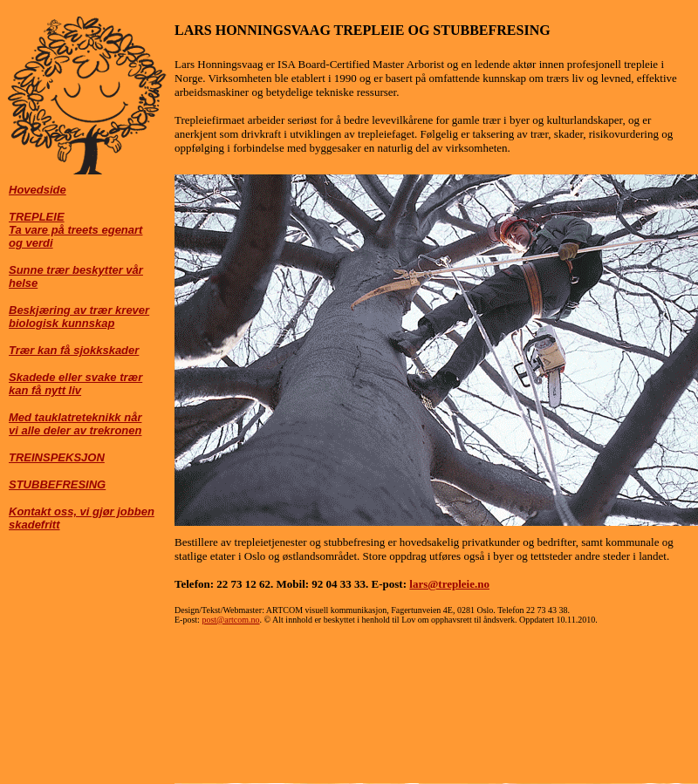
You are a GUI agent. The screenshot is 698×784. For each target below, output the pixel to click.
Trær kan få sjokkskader (74, 350)
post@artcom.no (230, 620)
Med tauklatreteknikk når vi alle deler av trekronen (75, 424)
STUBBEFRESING (57, 484)
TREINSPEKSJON (57, 457)
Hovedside (38, 190)
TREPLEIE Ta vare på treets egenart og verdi (75, 230)
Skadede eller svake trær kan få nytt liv (75, 384)
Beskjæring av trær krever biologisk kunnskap (79, 317)
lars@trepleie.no (449, 584)
